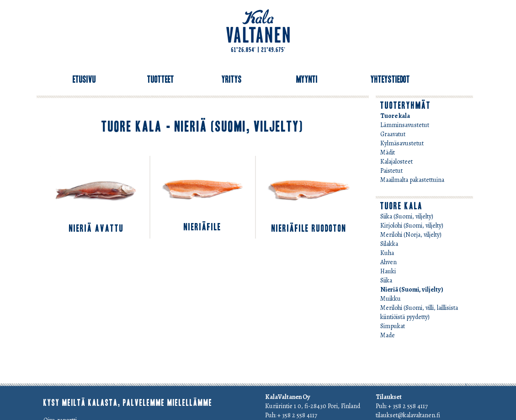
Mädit (388, 152)
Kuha (387, 253)
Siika (386, 280)
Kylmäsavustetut (402, 143)
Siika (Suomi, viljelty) (407, 216)
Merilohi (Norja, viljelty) (411, 235)
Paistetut (391, 171)
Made (388, 335)
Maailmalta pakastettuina (412, 180)
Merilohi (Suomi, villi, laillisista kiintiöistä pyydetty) (419, 312)
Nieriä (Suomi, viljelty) (412, 290)
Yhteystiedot (390, 80)
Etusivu (84, 80)
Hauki (388, 271)
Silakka (389, 244)
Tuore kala (395, 116)
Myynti (307, 80)
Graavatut (393, 134)
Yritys (232, 80)
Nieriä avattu (96, 229)
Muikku (391, 299)
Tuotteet (161, 80)
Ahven (388, 262)
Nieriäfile (202, 227)
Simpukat (393, 326)
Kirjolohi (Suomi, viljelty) (412, 226)
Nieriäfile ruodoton (309, 229)
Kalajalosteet (396, 162)
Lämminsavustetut (405, 125)
